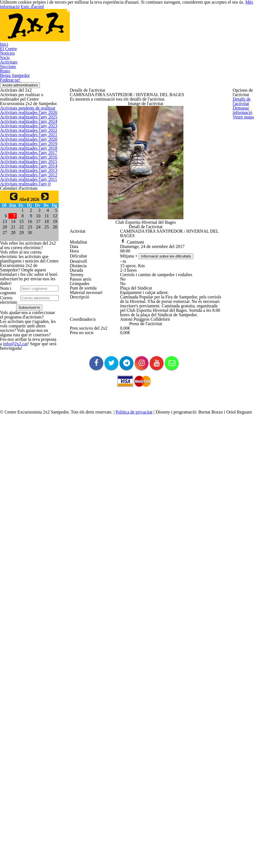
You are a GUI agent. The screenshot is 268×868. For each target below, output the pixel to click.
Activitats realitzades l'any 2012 (26, 397)
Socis (4, 89)
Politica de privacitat (129, 863)
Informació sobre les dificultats (169, 376)
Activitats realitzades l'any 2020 (26, 291)
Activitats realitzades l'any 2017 (26, 331)
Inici (3, 62)
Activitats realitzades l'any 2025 (26, 225)
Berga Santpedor (14, 126)
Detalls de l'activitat (249, 100)
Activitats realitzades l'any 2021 (26, 278)
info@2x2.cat (10, 761)
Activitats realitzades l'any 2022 (26, 265)
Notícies (7, 80)
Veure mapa (243, 127)
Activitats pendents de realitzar (26, 198)
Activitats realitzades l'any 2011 (26, 411)
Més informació (245, 4)
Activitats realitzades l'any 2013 (26, 384)
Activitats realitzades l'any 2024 (26, 238)
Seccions (7, 107)
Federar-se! (10, 135)
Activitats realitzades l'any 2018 (26, 318)
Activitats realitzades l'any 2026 (26, 211)
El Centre (8, 71)
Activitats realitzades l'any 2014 (26, 371)
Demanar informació (249, 114)
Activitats (7, 99)
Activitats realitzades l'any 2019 (26, 304)
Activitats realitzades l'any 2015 (26, 357)
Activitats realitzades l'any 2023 (26, 251)
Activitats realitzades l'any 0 (23, 424)
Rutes (5, 117)
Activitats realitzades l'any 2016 (26, 344)
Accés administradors (25, 144)
